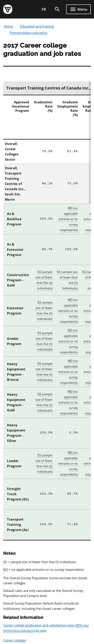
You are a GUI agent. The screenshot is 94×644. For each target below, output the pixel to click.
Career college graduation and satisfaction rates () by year (46, 628)
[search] (57, 9)
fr (44, 9)
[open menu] (78, 9)
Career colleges (15, 640)
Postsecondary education (28, 33)
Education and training (37, 26)
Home (8, 26)
